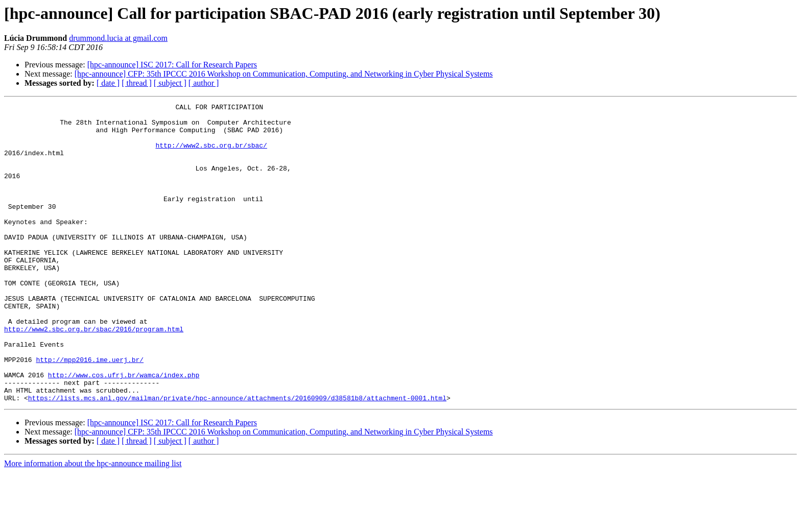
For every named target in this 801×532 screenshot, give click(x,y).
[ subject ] (170, 83)
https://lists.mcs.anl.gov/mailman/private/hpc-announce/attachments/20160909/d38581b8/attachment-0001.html (237, 457)
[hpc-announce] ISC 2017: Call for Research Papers (172, 65)
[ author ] (204, 83)
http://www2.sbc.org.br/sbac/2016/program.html (94, 375)
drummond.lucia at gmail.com (118, 38)
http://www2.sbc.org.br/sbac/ (211, 154)
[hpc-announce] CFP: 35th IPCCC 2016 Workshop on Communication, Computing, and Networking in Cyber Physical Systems (284, 74)
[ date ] (108, 83)
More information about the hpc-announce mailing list (93, 523)
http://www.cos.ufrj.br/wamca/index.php (124, 430)
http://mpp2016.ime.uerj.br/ (90, 412)
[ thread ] (137, 83)
